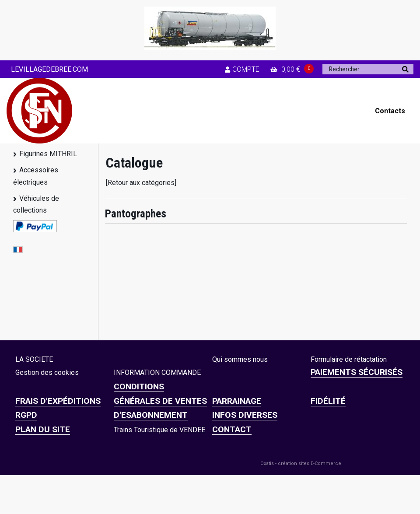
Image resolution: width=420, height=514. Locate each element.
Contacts (390, 111)
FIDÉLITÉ (328, 401)
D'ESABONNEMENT (151, 415)
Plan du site (43, 429)
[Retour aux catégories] (141, 183)
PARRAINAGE (237, 401)
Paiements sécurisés (357, 372)
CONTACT (232, 429)
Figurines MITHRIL (48, 154)
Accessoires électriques (36, 176)
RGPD (26, 415)
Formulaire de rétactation (349, 359)
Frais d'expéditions (58, 401)
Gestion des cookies (47, 372)
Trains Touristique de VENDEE (159, 430)
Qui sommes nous (240, 359)
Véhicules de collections (36, 204)
